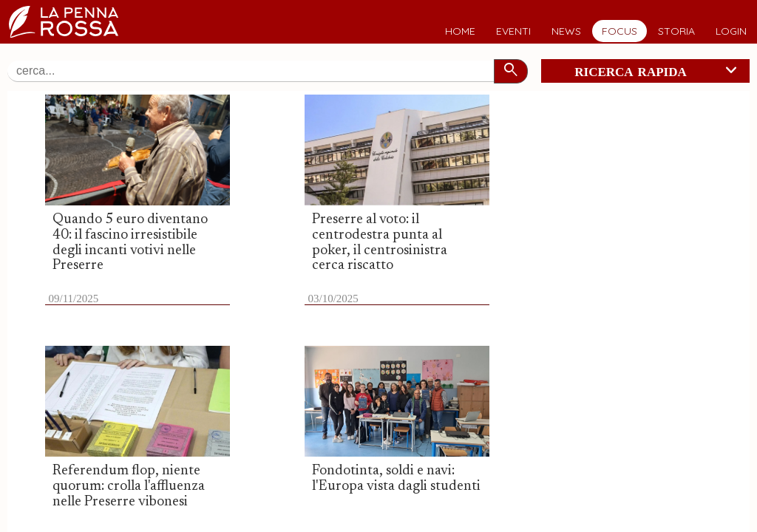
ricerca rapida (658, 71)
